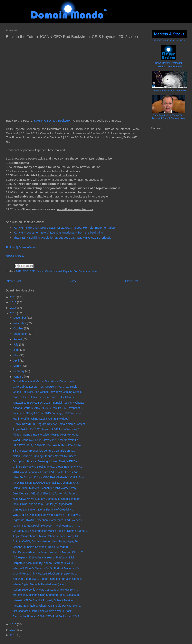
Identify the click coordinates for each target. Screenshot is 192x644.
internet (58, 271)
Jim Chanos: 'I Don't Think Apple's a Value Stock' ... (44, 611)
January (19, 377)
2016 (14, 313)
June (17, 350)
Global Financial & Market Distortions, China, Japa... (44, 381)
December (20, 318)
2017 (14, 308)
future (40, 271)
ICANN (48, 271)
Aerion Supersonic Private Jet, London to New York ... (45, 590)
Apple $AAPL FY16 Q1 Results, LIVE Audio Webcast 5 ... (48, 429)
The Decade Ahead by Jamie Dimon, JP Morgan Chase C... (49, 552)
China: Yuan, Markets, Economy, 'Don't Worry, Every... (46, 488)
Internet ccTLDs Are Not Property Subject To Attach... (45, 600)
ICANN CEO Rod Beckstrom (53, 120)
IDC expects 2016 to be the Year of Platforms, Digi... (44, 557)
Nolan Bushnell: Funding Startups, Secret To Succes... (46, 456)
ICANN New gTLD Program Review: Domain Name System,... (50, 424)
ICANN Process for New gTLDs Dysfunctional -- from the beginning (58, 232)
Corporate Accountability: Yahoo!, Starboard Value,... (45, 563)
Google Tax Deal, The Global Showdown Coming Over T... (48, 392)
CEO (26, 271)
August (18, 339)
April (16, 361)
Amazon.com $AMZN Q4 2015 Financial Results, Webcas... (49, 403)
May (16, 355)
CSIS (32, 271)
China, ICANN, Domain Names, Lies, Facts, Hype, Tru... (47, 541)
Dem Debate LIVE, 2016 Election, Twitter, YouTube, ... (46, 493)
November (20, 323)
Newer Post (14, 281)
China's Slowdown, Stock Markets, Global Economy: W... (47, 467)
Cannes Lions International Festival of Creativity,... (43, 510)
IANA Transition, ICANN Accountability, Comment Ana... (46, 483)
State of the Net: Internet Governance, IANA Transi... (45, 397)
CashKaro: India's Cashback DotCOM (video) (40, 547)
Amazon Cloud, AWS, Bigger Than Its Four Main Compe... (48, 579)
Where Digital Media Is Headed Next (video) (39, 584)
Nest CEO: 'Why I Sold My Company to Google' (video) (46, 499)
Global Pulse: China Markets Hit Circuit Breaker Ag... (45, 574)
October (19, 328)
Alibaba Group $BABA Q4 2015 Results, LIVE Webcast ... (48, 408)
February (19, 371)
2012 (19, 271)
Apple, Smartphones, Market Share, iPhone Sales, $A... (47, 536)
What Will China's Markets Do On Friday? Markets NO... (47, 568)
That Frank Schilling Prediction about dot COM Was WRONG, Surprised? (62, 238)
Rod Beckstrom (82, 271)
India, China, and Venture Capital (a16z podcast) (42, 504)
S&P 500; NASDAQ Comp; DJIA (169, 40)
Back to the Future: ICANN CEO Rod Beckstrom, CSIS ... (48, 616)
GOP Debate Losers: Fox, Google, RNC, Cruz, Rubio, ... (47, 387)
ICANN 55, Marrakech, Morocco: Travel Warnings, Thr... (47, 526)
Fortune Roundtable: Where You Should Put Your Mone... (48, 606)
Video (95, 271)
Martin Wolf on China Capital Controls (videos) (41, 419)
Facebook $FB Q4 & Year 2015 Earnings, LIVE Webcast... (48, 413)
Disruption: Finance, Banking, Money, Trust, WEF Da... (46, 461)
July (16, 345)
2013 (14, 635)
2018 (14, 302)
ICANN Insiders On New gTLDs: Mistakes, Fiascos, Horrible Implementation (64, 228)
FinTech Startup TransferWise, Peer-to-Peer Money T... (46, 435)
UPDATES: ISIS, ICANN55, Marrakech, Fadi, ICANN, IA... (48, 445)
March (18, 366)
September (20, 334)
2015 (14, 624)
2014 (14, 630)
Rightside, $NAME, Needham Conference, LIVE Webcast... (49, 520)
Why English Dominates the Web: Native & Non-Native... (47, 515)
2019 (14, 297)
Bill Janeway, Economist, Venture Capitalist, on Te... (44, 451)
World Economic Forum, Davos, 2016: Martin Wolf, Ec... (47, 440)
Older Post (132, 281)
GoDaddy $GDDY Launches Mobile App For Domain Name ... (50, 531)
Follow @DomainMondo (22, 247)
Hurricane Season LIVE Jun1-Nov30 (169, 91)
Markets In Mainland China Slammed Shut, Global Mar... (47, 595)
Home (73, 281)
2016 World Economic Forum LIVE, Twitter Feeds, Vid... (47, 472)
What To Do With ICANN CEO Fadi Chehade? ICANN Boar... (50, 477)
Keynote (68, 271)
